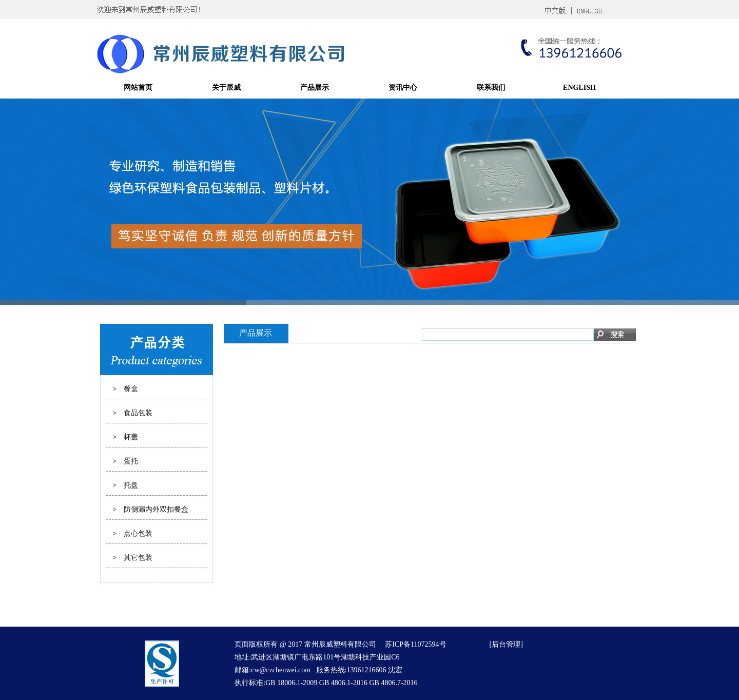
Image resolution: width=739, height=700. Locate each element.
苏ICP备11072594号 (415, 644)
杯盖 (131, 437)
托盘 (131, 485)
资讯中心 (403, 87)
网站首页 (138, 87)
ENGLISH (579, 87)
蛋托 (131, 461)
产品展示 (315, 87)
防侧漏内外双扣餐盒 (156, 509)
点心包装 (138, 533)
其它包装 (138, 558)
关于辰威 (226, 87)
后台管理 (506, 644)
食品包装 (138, 413)
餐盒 (131, 389)
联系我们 (491, 87)
